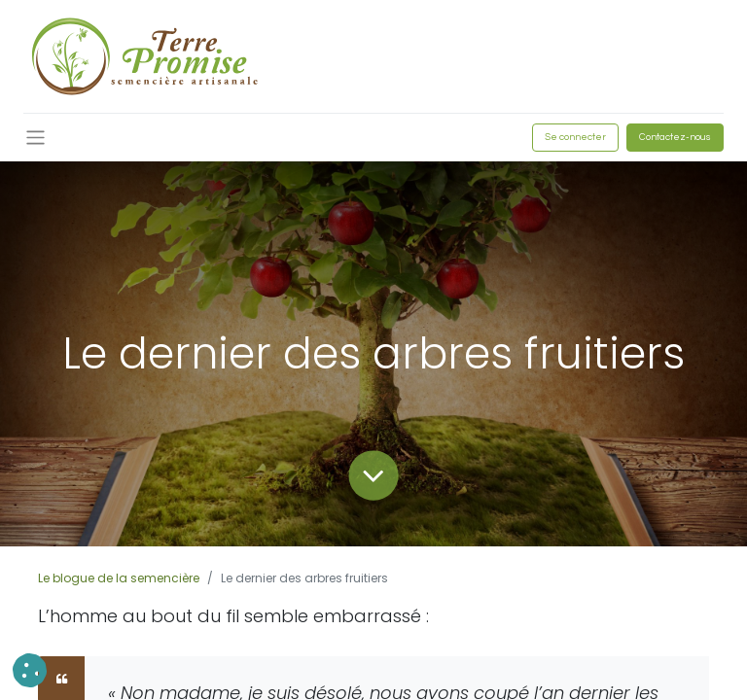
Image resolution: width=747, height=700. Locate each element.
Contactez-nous (675, 137)
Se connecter (575, 137)
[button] (30, 670)
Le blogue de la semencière (119, 578)
